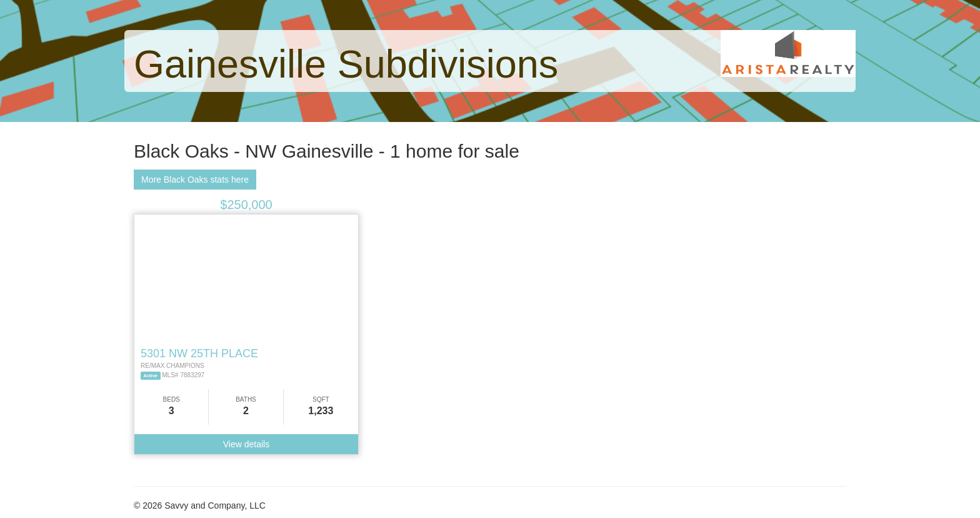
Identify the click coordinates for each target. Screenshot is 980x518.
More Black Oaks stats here (195, 180)
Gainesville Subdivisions (346, 64)
